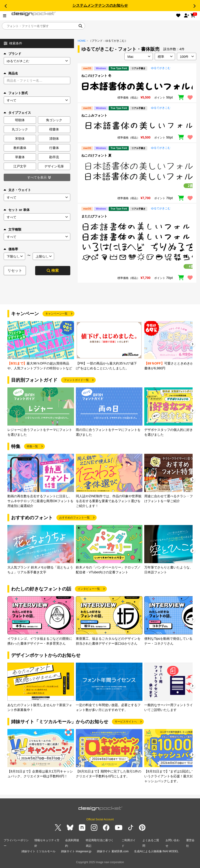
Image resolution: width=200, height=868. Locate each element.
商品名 (11, 73)
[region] (137, 86)
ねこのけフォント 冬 (96, 76)
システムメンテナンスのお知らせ (100, 5)
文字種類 (12, 229)
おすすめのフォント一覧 (74, 518)
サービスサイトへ (126, 722)
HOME (82, 41)
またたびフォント (94, 216)
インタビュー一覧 (89, 589)
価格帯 (11, 249)
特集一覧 (32, 446)
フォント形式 (16, 93)
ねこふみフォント (94, 115)
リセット (15, 270)
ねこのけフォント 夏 (96, 155)
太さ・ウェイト (17, 190)
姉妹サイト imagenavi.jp (76, 851)
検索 (53, 270)
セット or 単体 (17, 210)
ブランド (12, 54)
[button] (6, 6)
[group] (41, 346)
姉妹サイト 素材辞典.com (113, 851)
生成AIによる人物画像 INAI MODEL (156, 851)
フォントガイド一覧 (76, 380)
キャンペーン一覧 (56, 314)
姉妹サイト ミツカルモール (38, 851)
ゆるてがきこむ (161, 68)
